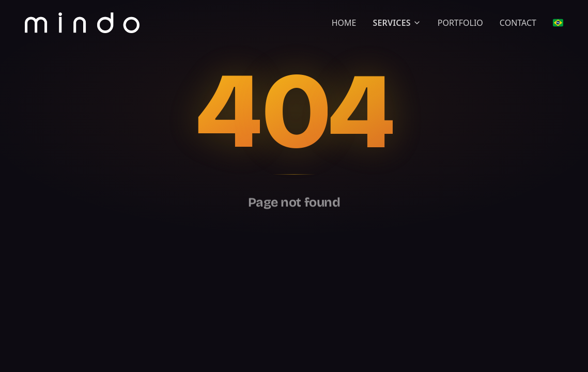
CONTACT (518, 23)
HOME (344, 23)
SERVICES (397, 23)
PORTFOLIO (460, 23)
